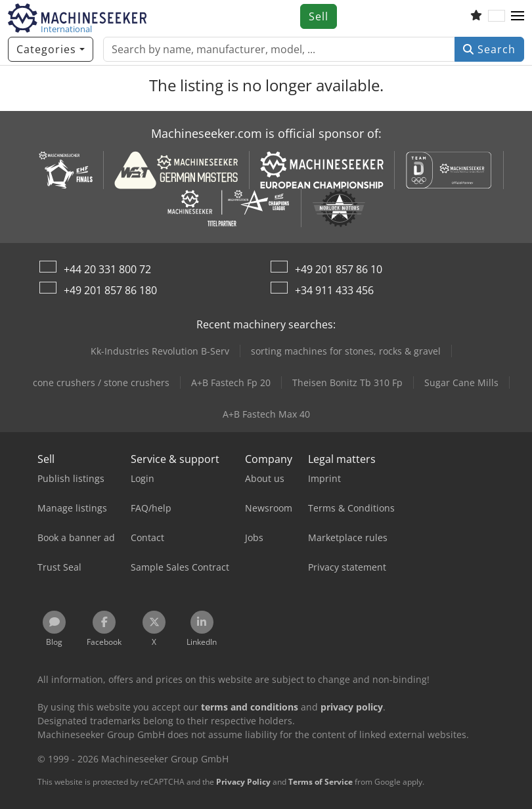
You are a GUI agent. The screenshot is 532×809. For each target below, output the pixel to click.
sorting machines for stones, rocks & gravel (346, 351)
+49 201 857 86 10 (339, 269)
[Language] (497, 16)
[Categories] (51, 49)
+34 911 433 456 (334, 290)
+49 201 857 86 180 (110, 290)
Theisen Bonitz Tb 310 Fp (347, 383)
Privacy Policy (243, 782)
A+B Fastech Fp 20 (231, 383)
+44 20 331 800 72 (107, 269)
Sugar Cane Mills (461, 383)
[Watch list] (476, 16)
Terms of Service (321, 782)
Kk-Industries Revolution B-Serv (160, 351)
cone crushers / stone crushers (101, 383)
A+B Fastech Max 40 (266, 414)
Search (489, 49)
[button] (518, 16)
